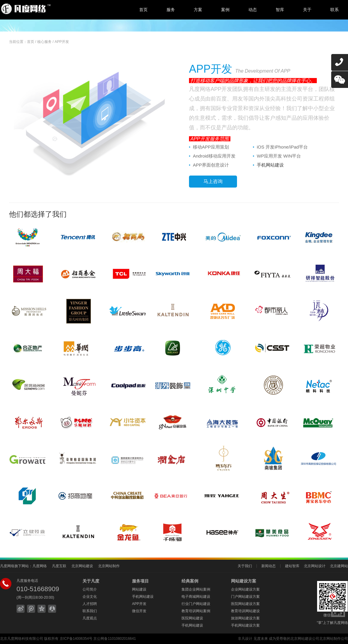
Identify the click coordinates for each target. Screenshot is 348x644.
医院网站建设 (192, 618)
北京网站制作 (109, 566)
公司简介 (90, 589)
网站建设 (139, 589)
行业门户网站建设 (196, 604)
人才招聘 (90, 604)
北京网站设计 (315, 566)
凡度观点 (90, 618)
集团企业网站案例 (196, 589)
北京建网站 (339, 566)
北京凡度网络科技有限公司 (22, 639)
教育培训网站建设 (245, 611)
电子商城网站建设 (196, 597)
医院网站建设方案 (245, 604)
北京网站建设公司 (305, 639)
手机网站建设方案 (245, 625)
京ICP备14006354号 (76, 639)
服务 (171, 10)
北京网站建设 (82, 566)
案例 (225, 10)
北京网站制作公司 (334, 639)
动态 (253, 10)
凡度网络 (40, 566)
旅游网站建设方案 (245, 618)
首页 (143, 10)
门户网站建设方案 (245, 597)
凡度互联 (59, 566)
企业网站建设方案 (245, 589)
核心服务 (44, 42)
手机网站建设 (270, 165)
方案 (198, 10)
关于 (307, 10)
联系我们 (90, 611)
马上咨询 (213, 181)
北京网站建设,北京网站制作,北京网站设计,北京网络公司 (49, 9)
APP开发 (62, 42)
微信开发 (139, 611)
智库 (280, 10)
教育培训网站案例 (196, 611)
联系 (334, 10)
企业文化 (90, 597)
